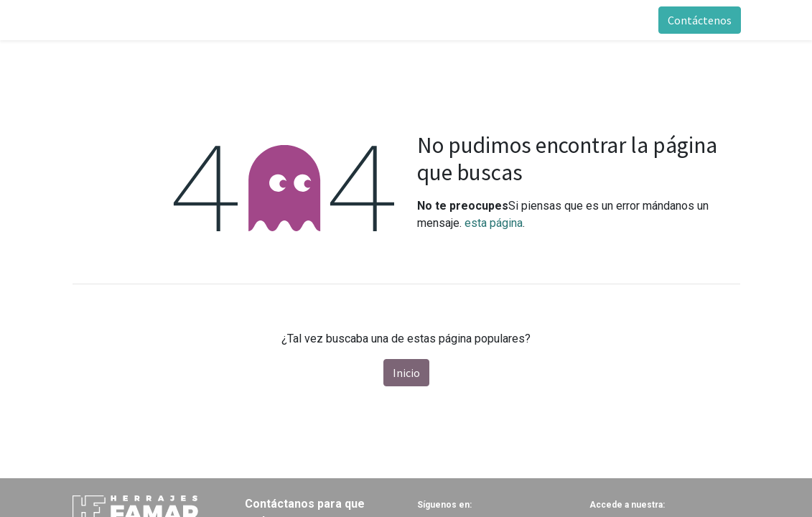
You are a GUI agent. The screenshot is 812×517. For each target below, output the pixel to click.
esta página (494, 223)
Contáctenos (699, 20)
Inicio (406, 373)
